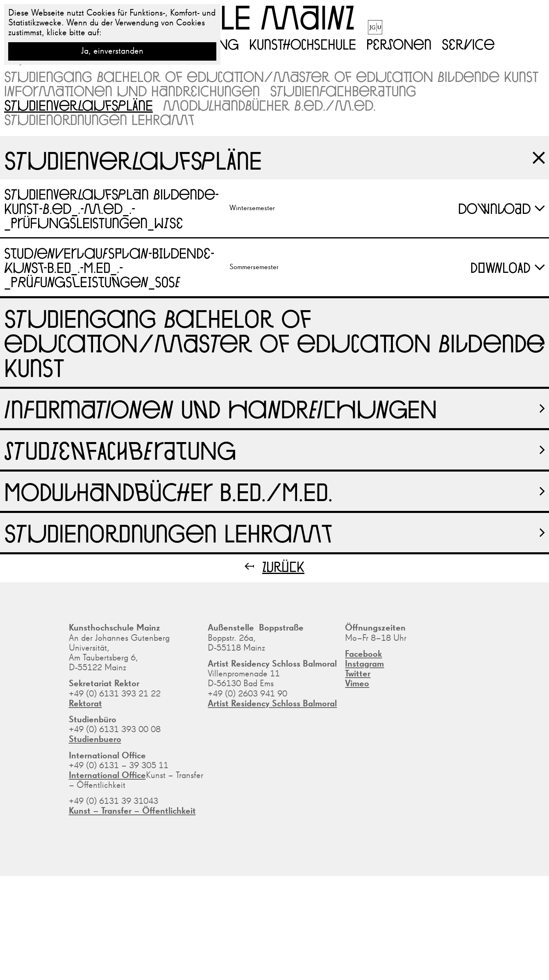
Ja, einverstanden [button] (112, 51)
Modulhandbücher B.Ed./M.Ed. (269, 105)
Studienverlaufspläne (78, 105)
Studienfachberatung (343, 91)
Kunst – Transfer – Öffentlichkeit (132, 811)
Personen (399, 44)
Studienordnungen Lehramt (99, 119)
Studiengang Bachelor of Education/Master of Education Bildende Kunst (271, 76)
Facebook (363, 654)
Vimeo (357, 684)
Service (468, 44)
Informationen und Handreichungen (132, 91)
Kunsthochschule (303, 44)
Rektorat (85, 704)
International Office (107, 776)
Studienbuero (95, 740)
